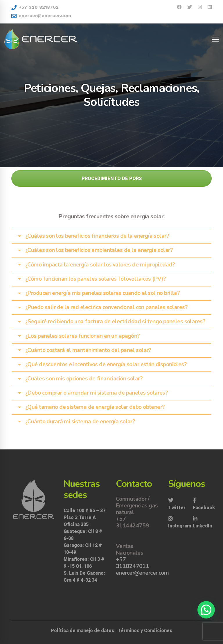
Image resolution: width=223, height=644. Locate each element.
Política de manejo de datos (82, 631)
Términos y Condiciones (145, 631)
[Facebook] (204, 504)
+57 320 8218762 (35, 7)
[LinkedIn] (202, 523)
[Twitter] (178, 504)
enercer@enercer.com (41, 16)
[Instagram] (180, 523)
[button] (206, 610)
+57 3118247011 (132, 563)
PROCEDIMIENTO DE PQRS (112, 178)
